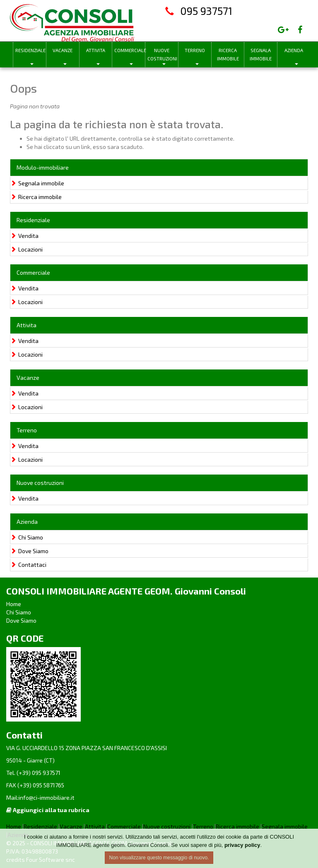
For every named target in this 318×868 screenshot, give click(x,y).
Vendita (24, 236)
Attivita (96, 50)
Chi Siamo (27, 537)
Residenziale (30, 50)
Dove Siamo (29, 551)
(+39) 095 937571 (38, 773)
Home (14, 604)
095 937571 (206, 11)
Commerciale (130, 50)
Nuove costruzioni (162, 54)
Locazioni (26, 249)
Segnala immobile (261, 54)
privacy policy (242, 845)
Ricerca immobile (228, 54)
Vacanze (63, 50)
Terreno (195, 50)
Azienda (294, 50)
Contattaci (28, 565)
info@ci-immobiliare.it (47, 797)
